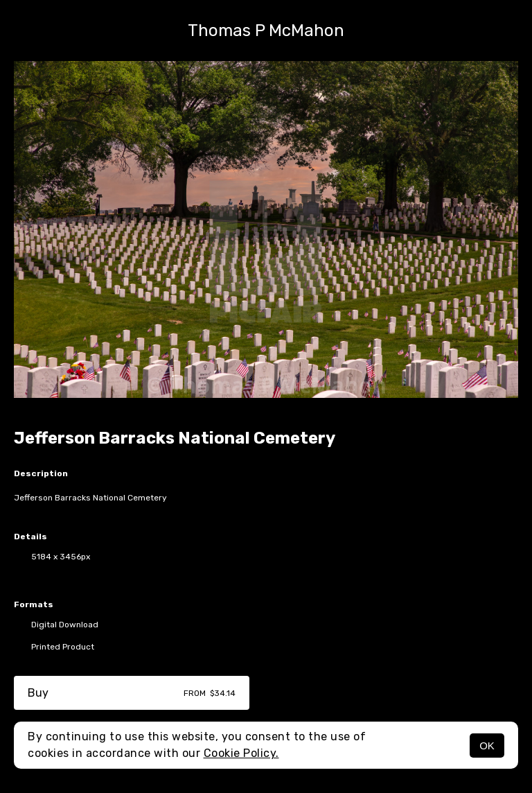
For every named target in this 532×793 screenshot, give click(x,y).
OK (487, 746)
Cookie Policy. (241, 753)
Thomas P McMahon (266, 31)
